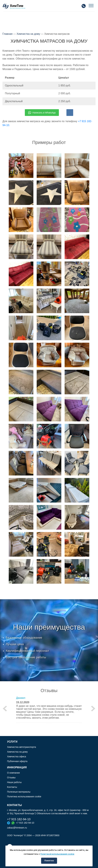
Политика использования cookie (24, 797)
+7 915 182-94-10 (19, 819)
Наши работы (14, 782)
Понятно (49, 861)
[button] (5, 709)
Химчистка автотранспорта (22, 747)
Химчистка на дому (28, 34)
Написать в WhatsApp (42, 113)
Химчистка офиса (17, 757)
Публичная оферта (17, 761)
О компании (13, 773)
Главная (7, 34)
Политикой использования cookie (57, 854)
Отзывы (11, 777)
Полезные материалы (19, 792)
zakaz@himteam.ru (17, 828)
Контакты (12, 787)
